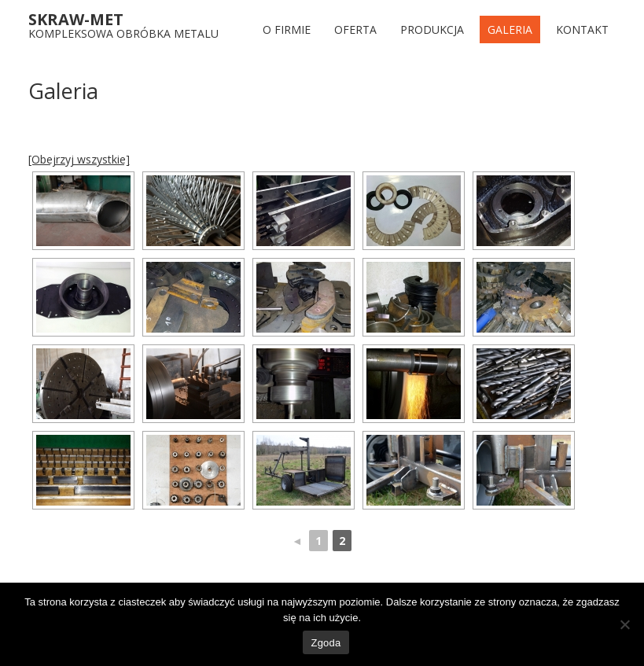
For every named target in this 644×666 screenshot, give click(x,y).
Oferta (355, 29)
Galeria (510, 29)
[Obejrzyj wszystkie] (79, 159)
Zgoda (326, 643)
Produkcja (432, 29)
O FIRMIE (287, 29)
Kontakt (582, 29)
